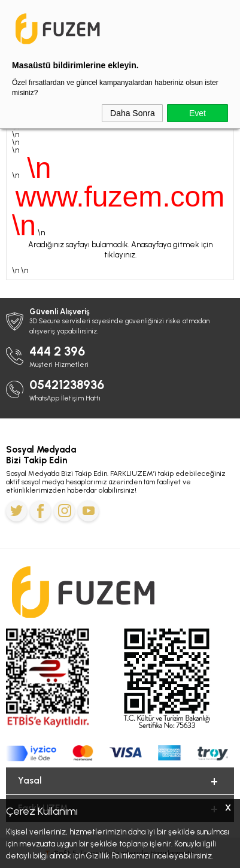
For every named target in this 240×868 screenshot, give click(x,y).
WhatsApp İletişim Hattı (65, 398)
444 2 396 (57, 351)
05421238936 (67, 385)
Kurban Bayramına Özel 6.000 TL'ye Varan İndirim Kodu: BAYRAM (120, 12)
